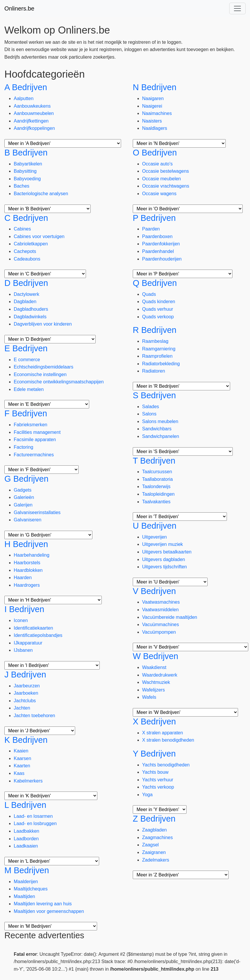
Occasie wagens (159, 194)
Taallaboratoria (157, 479)
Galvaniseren (27, 520)
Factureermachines (34, 455)
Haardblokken (28, 570)
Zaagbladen (155, 830)
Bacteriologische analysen (41, 194)
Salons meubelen (160, 421)
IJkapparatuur (28, 643)
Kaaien (21, 751)
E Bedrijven (26, 348)
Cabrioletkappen (31, 244)
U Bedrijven (155, 526)
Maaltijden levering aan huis (43, 904)
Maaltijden (24, 896)
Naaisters (152, 121)
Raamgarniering (159, 349)
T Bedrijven (154, 461)
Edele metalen (29, 389)
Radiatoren (154, 371)
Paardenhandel (158, 251)
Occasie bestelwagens (165, 171)
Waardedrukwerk (160, 675)
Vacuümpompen (159, 632)
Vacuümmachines (161, 624)
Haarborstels (27, 563)
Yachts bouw (155, 772)
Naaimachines (157, 113)
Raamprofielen (157, 356)
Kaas (19, 773)
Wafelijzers (154, 690)
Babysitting (25, 171)
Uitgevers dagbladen (164, 559)
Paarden (151, 229)
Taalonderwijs (156, 486)
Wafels (149, 697)
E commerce (27, 360)
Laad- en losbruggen (35, 823)
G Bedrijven (26, 479)
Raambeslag (155, 341)
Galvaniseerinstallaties (37, 512)
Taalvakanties (156, 502)
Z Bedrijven (154, 819)
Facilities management (37, 432)
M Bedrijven (27, 870)
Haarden (23, 578)
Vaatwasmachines (161, 602)
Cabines (22, 229)
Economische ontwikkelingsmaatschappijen (59, 382)
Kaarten (22, 766)
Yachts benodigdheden (166, 765)
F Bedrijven (26, 413)
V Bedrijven (154, 591)
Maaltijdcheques (31, 889)
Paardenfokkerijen (161, 244)
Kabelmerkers (28, 781)
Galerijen (23, 505)
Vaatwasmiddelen (160, 610)
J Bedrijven (25, 675)
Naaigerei (152, 106)
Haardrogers (27, 585)
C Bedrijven (26, 218)
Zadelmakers (156, 860)
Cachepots (25, 251)
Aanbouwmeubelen (34, 113)
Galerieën (24, 497)
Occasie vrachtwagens (166, 186)
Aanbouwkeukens (32, 106)
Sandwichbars (157, 429)
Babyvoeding (27, 179)
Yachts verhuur (158, 780)
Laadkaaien (26, 846)
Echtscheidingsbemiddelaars (44, 367)
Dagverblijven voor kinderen (43, 324)
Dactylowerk (26, 294)
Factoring (24, 447)
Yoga (147, 795)
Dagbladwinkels (30, 317)
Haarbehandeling (32, 555)
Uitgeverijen (154, 537)
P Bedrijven (154, 218)
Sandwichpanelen (161, 436)
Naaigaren (153, 98)
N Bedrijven (155, 87)
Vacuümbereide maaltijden (170, 617)
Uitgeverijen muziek (163, 544)
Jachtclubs (25, 701)
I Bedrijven (24, 609)
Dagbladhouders (31, 309)
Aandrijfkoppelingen (34, 128)
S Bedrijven (154, 395)
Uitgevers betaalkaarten (167, 552)
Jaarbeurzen (27, 686)
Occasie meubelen (162, 179)
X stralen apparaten (163, 733)
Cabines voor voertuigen (39, 236)
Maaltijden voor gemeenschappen (49, 911)
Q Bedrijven (155, 283)
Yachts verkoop (158, 787)
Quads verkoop (158, 317)
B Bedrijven (26, 153)
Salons (149, 414)
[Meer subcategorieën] (63, 143)
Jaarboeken (26, 693)
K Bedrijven (26, 740)
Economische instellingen (40, 374)
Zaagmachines (157, 837)
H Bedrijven (26, 544)
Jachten (22, 708)
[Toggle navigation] (237, 8)
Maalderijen (26, 882)
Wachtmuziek (156, 682)
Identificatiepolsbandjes (38, 635)
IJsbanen (23, 650)
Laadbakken (26, 831)
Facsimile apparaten (35, 440)
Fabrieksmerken (31, 425)
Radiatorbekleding (161, 364)
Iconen (21, 620)
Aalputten (24, 98)
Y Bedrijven (154, 754)
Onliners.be (19, 8)
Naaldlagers (155, 128)
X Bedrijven (154, 722)
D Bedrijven (26, 283)
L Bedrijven (25, 805)
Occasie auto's (157, 164)
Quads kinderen (159, 302)
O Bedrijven (155, 153)
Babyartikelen (28, 164)
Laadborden (26, 839)
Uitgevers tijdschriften (164, 567)
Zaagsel (150, 845)
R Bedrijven (155, 330)
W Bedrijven (156, 656)
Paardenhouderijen (162, 259)
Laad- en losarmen (33, 816)
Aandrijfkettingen (31, 121)
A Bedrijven (26, 87)
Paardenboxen (157, 236)
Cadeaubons (27, 259)
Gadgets (23, 490)
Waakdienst (154, 667)
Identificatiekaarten (33, 628)
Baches (21, 186)
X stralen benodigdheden (168, 740)
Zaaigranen (154, 852)
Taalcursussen (157, 472)
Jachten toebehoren (34, 716)
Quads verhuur (158, 309)
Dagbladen (25, 302)
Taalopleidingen (158, 494)
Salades (151, 407)
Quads (149, 294)
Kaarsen (23, 758)
